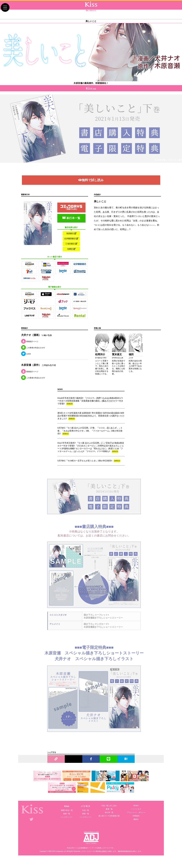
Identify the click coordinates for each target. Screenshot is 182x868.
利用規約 (136, 823)
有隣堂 (71, 256)
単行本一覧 (71, 222)
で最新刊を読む (71, 211)
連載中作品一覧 (67, 818)
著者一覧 (67, 821)
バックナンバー (67, 825)
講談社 (136, 827)
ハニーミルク (136, 817)
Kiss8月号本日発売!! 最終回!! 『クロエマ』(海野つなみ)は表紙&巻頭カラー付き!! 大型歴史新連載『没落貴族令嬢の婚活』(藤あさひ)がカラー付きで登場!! (90, 409)
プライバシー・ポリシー (136, 820)
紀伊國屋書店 (71, 243)
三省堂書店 (71, 249)
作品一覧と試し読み (109, 813)
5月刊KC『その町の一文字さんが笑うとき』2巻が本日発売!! (89, 469)
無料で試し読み (91, 184)
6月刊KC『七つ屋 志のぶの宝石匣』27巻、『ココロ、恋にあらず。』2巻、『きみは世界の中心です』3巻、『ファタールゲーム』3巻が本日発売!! (90, 439)
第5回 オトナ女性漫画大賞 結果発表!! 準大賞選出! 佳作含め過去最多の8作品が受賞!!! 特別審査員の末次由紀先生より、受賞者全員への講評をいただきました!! (91, 424)
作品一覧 (86, 818)
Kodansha (60, 859)
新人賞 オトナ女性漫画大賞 (109, 823)
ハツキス (86, 814)
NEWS (136, 813)
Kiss (67, 814)
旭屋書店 (71, 237)
